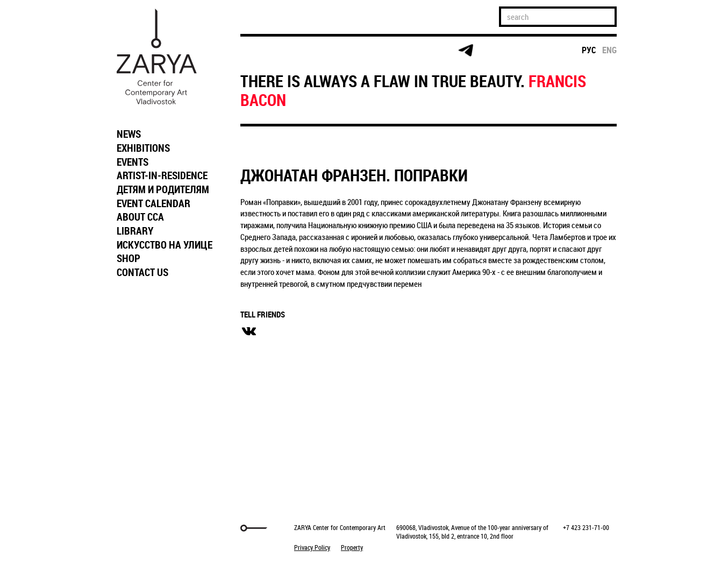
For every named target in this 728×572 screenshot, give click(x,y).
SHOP (129, 258)
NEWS (129, 134)
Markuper (139, 528)
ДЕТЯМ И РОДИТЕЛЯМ (163, 189)
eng (609, 50)
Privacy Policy (312, 547)
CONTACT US (142, 272)
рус (589, 50)
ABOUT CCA (140, 217)
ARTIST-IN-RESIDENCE (162, 175)
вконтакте (249, 331)
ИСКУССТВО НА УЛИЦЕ (165, 245)
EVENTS (133, 162)
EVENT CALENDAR (154, 203)
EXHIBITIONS (143, 148)
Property (352, 547)
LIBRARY (135, 231)
